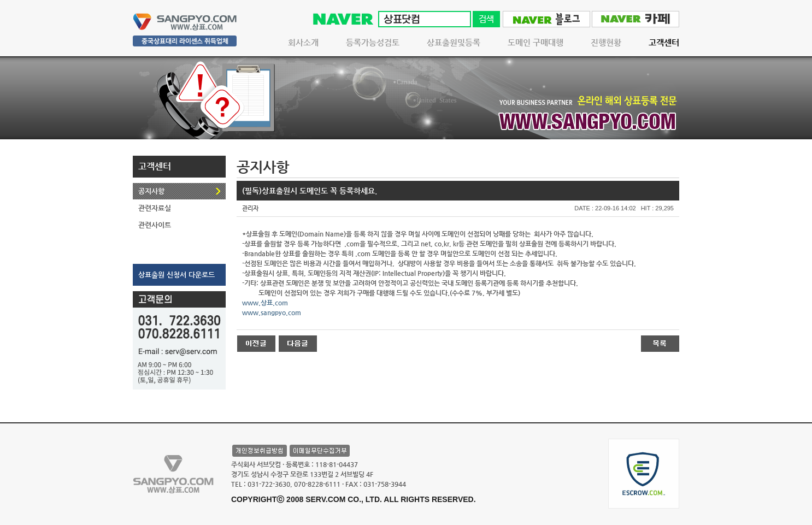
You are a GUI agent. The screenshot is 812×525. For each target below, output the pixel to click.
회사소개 (303, 42)
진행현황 (606, 42)
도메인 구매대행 (536, 42)
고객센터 (664, 42)
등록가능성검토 (373, 42)
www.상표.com (265, 303)
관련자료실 (155, 208)
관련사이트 (155, 225)
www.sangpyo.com (272, 312)
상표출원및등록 (454, 42)
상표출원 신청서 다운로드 (176, 275)
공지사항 (151, 191)
